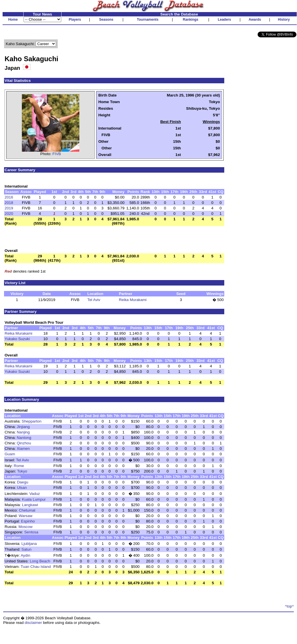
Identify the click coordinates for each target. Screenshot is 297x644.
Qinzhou (24, 443)
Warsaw (26, 516)
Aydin (25, 555)
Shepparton (31, 421)
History (284, 20)
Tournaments (148, 20)
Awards (255, 20)
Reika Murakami (133, 300)
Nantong (24, 438)
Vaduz (35, 494)
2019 (9, 208)
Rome (19, 466)
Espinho (28, 521)
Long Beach (40, 561)
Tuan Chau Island (36, 567)
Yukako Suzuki (17, 339)
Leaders (224, 20)
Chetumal (27, 510)
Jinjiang (23, 427)
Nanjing (23, 432)
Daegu (23, 482)
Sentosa (31, 532)
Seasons (106, 20)
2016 (9, 197)
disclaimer (33, 623)
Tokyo (22, 471)
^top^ (289, 606)
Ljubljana (29, 544)
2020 (9, 214)
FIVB (57, 154)
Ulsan (22, 488)
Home (13, 20)
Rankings (191, 20)
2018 (9, 203)
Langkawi (30, 505)
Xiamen (23, 449)
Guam (10, 454)
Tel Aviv (94, 300)
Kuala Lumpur (34, 499)
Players (75, 20)
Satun (27, 549)
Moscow (25, 527)
